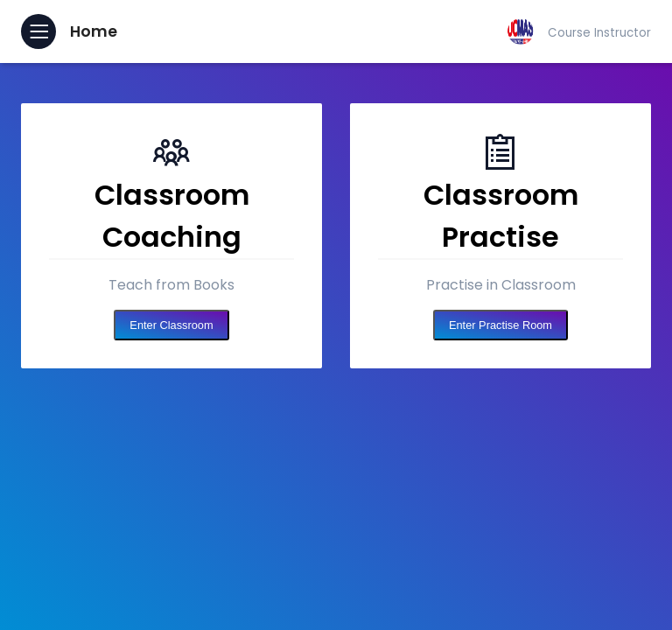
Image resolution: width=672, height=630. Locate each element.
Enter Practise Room (500, 325)
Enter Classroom (171, 325)
